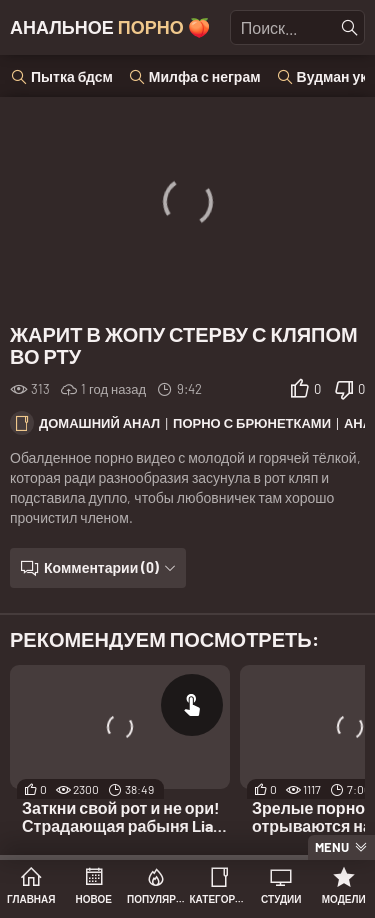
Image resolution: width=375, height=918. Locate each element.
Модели (344, 899)
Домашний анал (99, 423)
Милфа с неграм (205, 76)
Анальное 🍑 (110, 27)
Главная (31, 899)
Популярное (156, 899)
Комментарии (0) (101, 567)
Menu (332, 847)
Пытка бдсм (72, 76)
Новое (94, 899)
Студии (281, 899)
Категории (219, 899)
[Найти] (350, 28)
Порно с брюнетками (252, 423)
